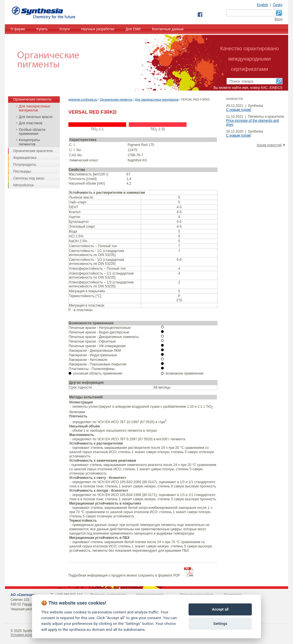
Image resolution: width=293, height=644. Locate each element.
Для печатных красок (36, 117)
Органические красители (33, 151)
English (263, 5)
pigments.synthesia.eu (83, 100)
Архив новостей (269, 145)
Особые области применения (32, 132)
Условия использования (30, 635)
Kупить (42, 29)
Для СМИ (133, 29)
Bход (279, 19)
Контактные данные (168, 29)
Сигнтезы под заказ (29, 178)
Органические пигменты (116, 100)
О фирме (18, 29)
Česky (278, 5)
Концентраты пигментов (29, 142)
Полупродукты (25, 165)
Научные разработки (98, 29)
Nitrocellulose (23, 185)
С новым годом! (239, 110)
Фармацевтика (25, 158)
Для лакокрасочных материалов (157, 100)
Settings (220, 624)
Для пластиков (31, 123)
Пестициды (22, 171)
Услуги (65, 29)
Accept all (220, 609)
